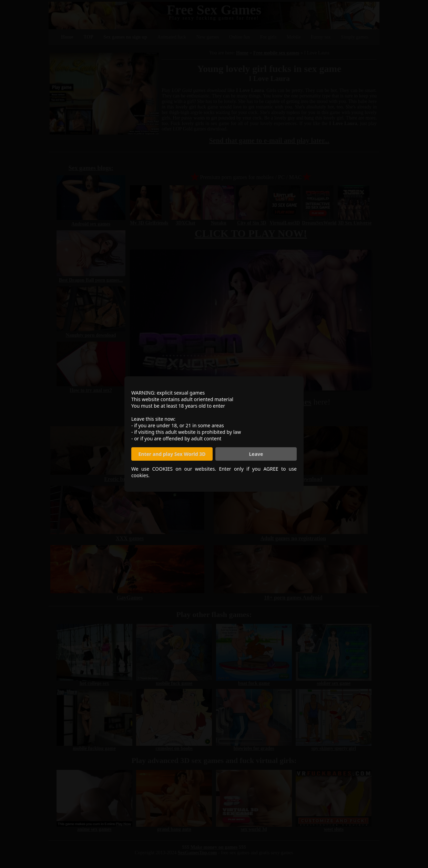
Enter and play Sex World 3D (172, 454)
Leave (256, 454)
